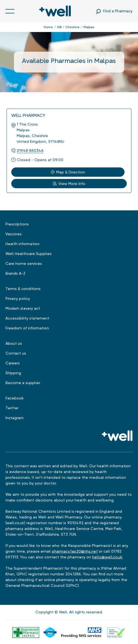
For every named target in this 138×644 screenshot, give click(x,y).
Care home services (24, 263)
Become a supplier (23, 383)
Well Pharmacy (28, 115)
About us (14, 343)
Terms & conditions (23, 289)
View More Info (69, 184)
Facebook (15, 398)
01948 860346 (30, 150)
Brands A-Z (16, 273)
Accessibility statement (27, 318)
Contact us (16, 353)
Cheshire (72, 27)
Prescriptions (17, 224)
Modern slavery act (23, 308)
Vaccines (14, 234)
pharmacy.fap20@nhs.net (75, 551)
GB (59, 27)
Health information (22, 244)
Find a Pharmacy (118, 11)
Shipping (13, 373)
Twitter (12, 408)
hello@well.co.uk (107, 557)
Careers (13, 363)
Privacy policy (18, 298)
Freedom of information (27, 328)
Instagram (15, 418)
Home (48, 27)
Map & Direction (68, 172)
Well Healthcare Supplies (29, 254)
